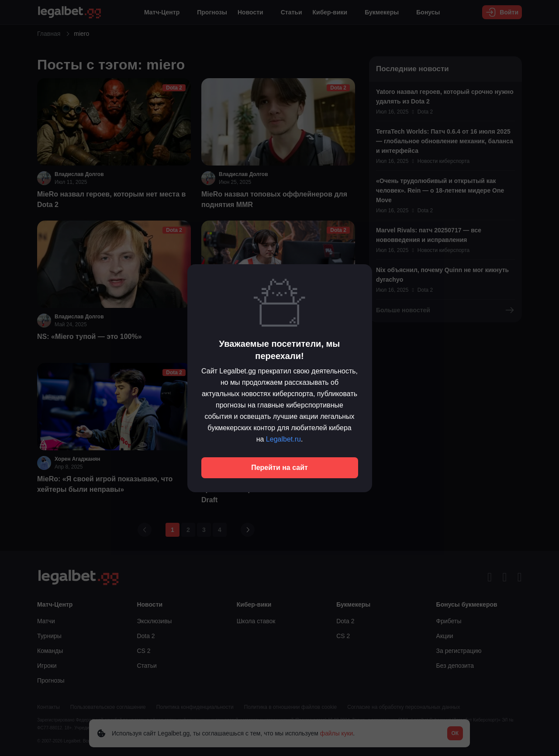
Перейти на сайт (279, 468)
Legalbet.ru (283, 439)
